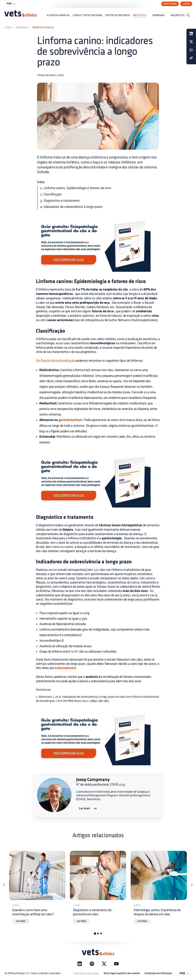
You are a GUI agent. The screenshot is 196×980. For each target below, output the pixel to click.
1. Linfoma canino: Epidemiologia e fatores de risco (76, 188)
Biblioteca (22, 27)
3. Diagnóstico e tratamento (60, 201)
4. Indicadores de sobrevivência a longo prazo (71, 207)
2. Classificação (51, 194)
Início (8, 27)
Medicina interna (43, 27)
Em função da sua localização (55, 361)
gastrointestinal (70, 420)
